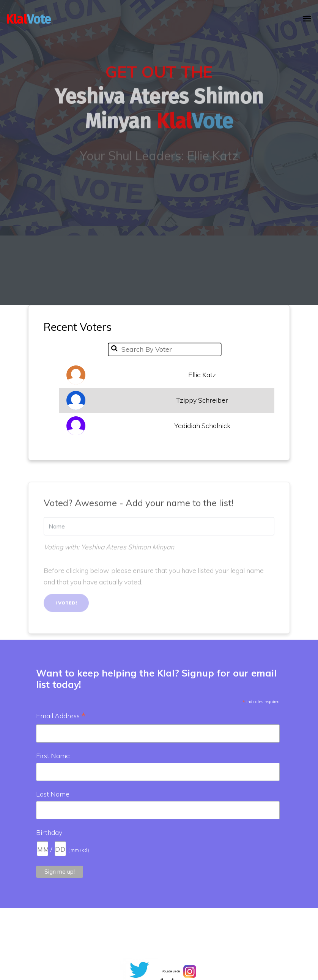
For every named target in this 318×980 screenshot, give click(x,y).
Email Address (61, 716)
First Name (53, 756)
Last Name (53, 794)
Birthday (49, 832)
